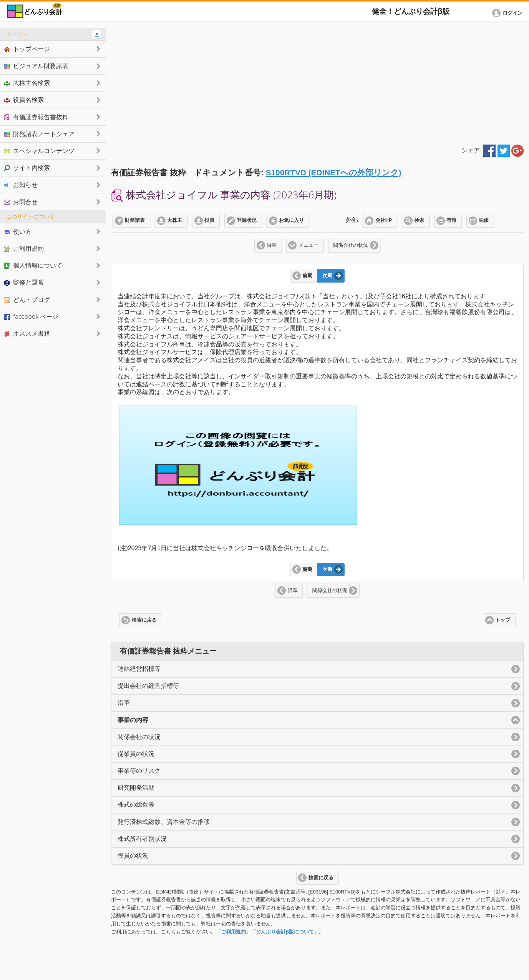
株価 (484, 220)
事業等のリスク (139, 771)
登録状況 (247, 220)
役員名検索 (24, 100)
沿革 (272, 245)
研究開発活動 (136, 788)
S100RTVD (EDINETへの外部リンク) (334, 172)
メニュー (308, 245)
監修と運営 (24, 282)
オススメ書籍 (27, 333)
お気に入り (291, 220)
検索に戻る (144, 620)
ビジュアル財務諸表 (36, 66)
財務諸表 (135, 220)
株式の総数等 (136, 804)
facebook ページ (31, 316)
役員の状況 (133, 856)
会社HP (384, 220)
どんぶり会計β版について (285, 932)
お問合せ (21, 202)
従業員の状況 (136, 754)
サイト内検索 (27, 168)
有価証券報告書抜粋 (36, 117)
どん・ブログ (27, 299)
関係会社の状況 (351, 245)
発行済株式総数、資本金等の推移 (164, 822)
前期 (307, 276)
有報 (451, 220)
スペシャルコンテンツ (39, 151)
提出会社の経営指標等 (148, 686)
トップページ (27, 49)
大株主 (175, 220)
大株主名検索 (27, 83)
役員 (209, 220)
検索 (419, 220)
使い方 (18, 231)
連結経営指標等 (139, 669)
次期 (327, 276)
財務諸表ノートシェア (39, 134)
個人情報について (33, 265)
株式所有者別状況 (142, 839)
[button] (509, 13)
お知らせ (21, 185)
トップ (503, 620)
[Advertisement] (317, 82)
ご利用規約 (233, 932)
